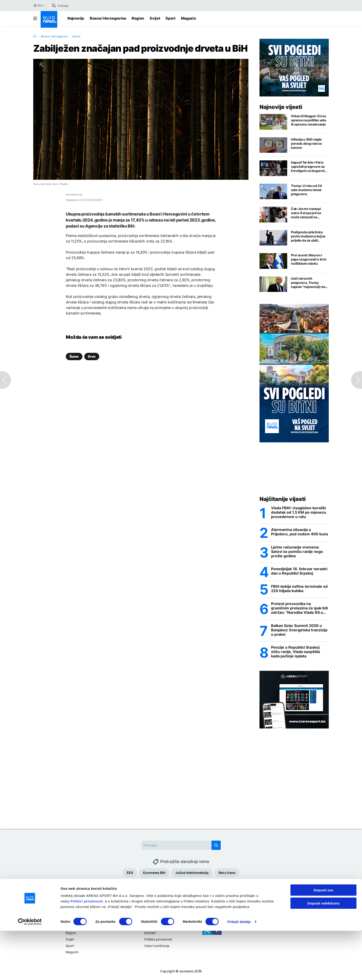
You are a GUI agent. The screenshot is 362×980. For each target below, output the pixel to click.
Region (138, 18)
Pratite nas (211, 920)
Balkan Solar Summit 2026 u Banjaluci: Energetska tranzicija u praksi (299, 631)
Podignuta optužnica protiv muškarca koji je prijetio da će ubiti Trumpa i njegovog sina (309, 236)
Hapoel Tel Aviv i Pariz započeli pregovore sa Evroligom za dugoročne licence (310, 167)
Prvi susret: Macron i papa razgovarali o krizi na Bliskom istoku (309, 259)
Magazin (189, 18)
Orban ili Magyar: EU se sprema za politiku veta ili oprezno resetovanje (308, 120)
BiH (38, 6)
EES (130, 874)
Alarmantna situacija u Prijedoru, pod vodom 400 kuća (299, 532)
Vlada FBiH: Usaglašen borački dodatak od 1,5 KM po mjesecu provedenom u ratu (299, 513)
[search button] (54, 6)
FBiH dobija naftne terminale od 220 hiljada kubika (299, 589)
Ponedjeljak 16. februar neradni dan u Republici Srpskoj (299, 572)
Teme (70, 920)
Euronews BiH (154, 874)
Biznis (76, 36)
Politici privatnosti (87, 950)
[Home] (35, 36)
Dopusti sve (323, 939)
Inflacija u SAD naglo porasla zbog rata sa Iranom (306, 143)
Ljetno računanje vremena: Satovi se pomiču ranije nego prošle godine (297, 552)
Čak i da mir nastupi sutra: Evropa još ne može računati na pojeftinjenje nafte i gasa (309, 213)
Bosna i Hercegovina (108, 18)
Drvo (92, 356)
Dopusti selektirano (323, 952)
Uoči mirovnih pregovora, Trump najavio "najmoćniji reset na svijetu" (310, 283)
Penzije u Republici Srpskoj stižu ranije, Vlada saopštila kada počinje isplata (296, 653)
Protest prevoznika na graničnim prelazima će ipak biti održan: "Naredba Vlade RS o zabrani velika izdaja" (299, 609)
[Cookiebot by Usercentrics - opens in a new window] (30, 971)
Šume (74, 356)
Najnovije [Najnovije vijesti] (76, 18)
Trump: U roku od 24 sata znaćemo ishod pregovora (306, 190)
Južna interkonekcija (192, 874)
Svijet (155, 18)
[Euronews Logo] (49, 19)
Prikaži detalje (239, 971)
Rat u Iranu (227, 874)
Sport (170, 18)
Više (148, 920)
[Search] (77, 6)
